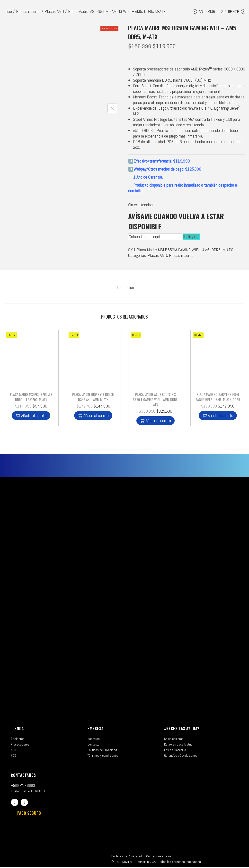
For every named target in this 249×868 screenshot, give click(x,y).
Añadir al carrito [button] (31, 416)
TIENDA (17, 729)
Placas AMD (54, 11)
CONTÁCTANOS (23, 776)
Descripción (125, 289)
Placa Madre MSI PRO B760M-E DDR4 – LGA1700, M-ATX (31, 398)
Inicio (8, 11)
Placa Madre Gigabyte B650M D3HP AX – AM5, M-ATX (93, 398)
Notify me (191, 240)
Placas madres (28, 11)
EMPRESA (96, 729)
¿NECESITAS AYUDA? (182, 729)
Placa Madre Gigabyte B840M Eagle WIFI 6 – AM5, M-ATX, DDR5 (218, 398)
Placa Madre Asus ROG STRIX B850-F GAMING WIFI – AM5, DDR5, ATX (156, 400)
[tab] (125, 289)
